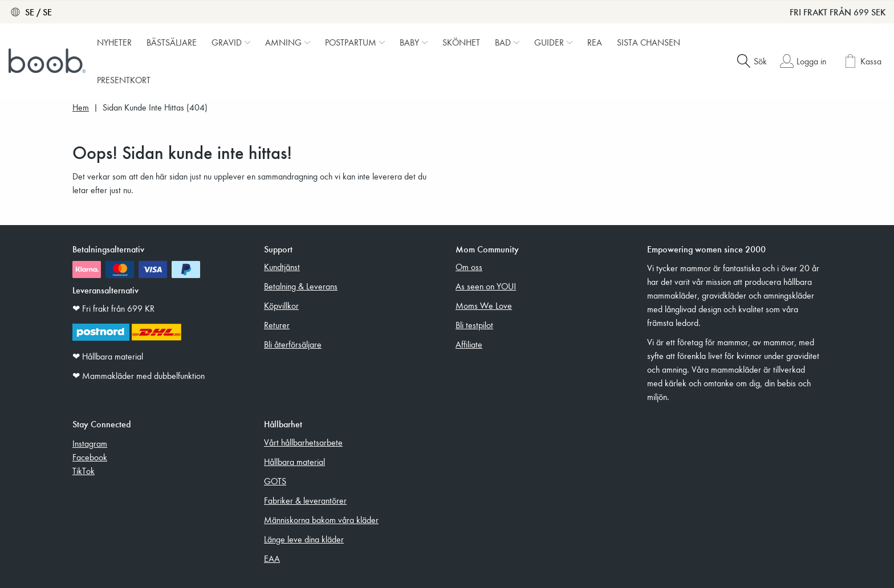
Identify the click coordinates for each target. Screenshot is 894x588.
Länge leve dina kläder (304, 539)
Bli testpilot (474, 325)
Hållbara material (294, 462)
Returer (277, 325)
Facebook (90, 457)
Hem (81, 107)
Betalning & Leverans (301, 286)
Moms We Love (484, 305)
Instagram (90, 443)
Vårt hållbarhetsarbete (303, 442)
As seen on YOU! (486, 286)
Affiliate (469, 344)
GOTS (275, 481)
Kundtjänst (282, 267)
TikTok (84, 471)
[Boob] (48, 61)
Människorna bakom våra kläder (321, 520)
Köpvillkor (281, 305)
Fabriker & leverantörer (305, 500)
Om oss (469, 267)
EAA (272, 558)
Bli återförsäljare (293, 344)
